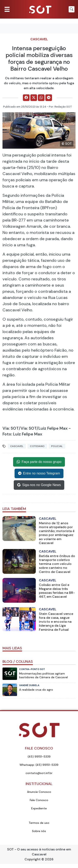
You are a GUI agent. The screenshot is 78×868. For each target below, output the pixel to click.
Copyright (33, 859)
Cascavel (39, 39)
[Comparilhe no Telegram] (49, 98)
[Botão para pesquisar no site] (72, 9)
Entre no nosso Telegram (39, 473)
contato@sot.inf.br (39, 773)
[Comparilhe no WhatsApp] (41, 98)
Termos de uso (39, 823)
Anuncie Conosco (39, 792)
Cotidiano (37, 446)
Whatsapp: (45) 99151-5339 (39, 765)
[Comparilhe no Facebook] (26, 98)
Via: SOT (11, 428)
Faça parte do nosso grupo (39, 462)
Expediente (39, 808)
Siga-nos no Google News (39, 485)
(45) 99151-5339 (39, 757)
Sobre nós (39, 831)
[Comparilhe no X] (34, 98)
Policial (57, 446)
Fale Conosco (39, 800)
